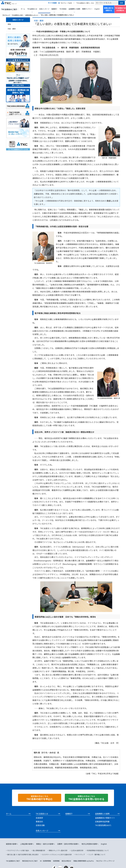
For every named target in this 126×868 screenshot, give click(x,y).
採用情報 (56, 861)
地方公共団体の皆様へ (90, 844)
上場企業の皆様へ (27, 844)
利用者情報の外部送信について (98, 850)
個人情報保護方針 (39, 850)
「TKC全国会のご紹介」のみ (85, 3)
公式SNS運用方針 (77, 850)
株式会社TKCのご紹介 (30, 861)
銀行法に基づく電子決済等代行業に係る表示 (23, 855)
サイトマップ (80, 855)
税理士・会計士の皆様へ (45, 844)
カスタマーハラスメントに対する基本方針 (57, 855)
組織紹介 (69, 814)
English (97, 9)
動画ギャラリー (87, 9)
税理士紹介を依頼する (109, 9)
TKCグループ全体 (66, 3)
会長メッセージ (44, 9)
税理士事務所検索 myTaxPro (84, 861)
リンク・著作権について (97, 855)
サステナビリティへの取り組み (18, 850)
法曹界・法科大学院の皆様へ (68, 844)
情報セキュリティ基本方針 (58, 850)
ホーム (23, 9)
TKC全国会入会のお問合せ (120, 9)
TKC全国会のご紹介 (9, 9)
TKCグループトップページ (105, 861)
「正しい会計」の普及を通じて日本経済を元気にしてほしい (57, 15)
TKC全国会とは (42, 814)
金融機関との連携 (102, 814)
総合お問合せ (66, 861)
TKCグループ (6, 15)
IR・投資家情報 (45, 861)
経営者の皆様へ (12, 844)
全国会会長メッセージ (32, 15)
